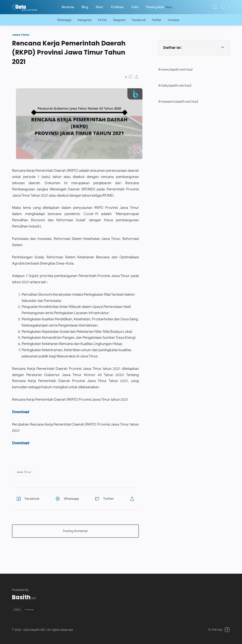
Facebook (139, 20)
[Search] (223, 7)
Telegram (119, 20)
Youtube (173, 20)
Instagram (85, 20)
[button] (215, 7)
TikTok (102, 20)
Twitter (157, 20)
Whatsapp (64, 20)
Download (21, 412)
